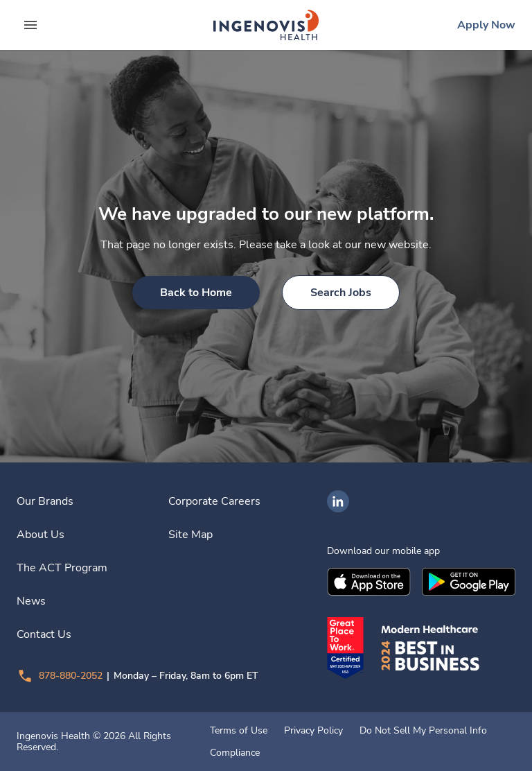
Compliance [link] (235, 753)
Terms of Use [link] (239, 731)
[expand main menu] (30, 25)
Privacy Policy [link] (313, 731)
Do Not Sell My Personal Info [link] (423, 731)
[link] (266, 25)
